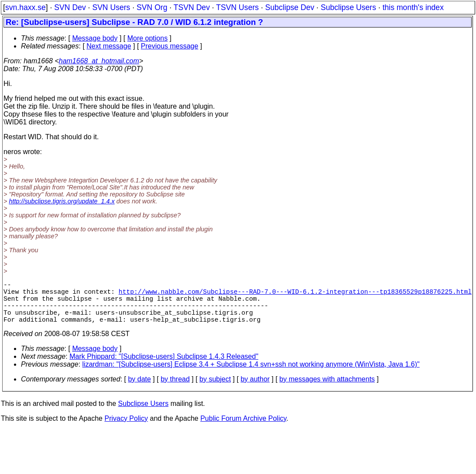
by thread (175, 390)
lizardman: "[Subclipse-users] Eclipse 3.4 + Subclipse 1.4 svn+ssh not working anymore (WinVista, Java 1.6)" (251, 375)
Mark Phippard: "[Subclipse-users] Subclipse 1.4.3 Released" (164, 367)
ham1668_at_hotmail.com (99, 61)
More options (148, 38)
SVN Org (152, 7)
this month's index (413, 7)
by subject (215, 390)
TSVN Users (237, 7)
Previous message (170, 46)
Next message (109, 46)
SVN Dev (70, 7)
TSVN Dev (192, 7)
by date (139, 390)
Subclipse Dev (290, 7)
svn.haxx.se (26, 7)
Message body (95, 38)
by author (255, 390)
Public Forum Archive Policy (243, 429)
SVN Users (111, 7)
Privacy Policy (126, 429)
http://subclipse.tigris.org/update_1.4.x (62, 201)
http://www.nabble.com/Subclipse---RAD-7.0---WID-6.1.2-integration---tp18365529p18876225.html (295, 295)
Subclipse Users (348, 7)
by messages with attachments (327, 390)
